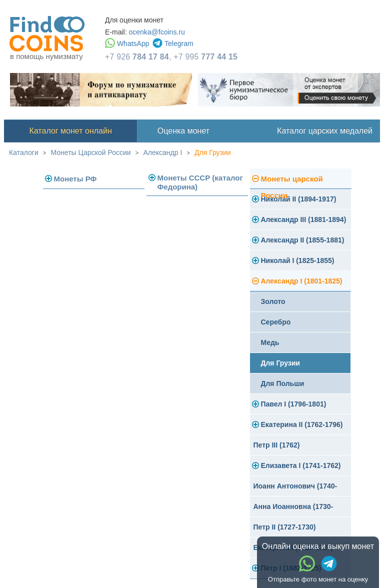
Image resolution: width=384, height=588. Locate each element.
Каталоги (24, 152)
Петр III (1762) (277, 445)
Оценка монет (183, 131)
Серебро (276, 322)
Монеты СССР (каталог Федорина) (200, 182)
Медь (270, 342)
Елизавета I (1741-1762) (301, 465)
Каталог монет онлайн (71, 131)
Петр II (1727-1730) (285, 527)
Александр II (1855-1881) (303, 240)
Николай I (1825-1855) (298, 260)
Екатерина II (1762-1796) (302, 424)
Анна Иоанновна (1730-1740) (293, 510)
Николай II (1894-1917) (299, 199)
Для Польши (283, 383)
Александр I (162, 152)
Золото (273, 301)
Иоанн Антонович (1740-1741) (295, 489)
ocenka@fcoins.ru (156, 32)
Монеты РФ (75, 179)
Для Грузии (213, 152)
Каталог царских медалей (325, 131)
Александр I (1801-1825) (302, 281)
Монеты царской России (292, 182)
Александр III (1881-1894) (304, 219)
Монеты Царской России (91, 152)
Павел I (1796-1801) (294, 404)
